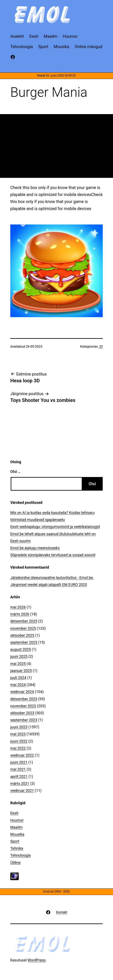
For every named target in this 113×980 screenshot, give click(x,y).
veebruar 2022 (22, 755)
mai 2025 (18, 664)
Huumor (17, 820)
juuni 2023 (19, 727)
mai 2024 (18, 685)
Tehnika (17, 848)
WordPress (37, 960)
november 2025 (23, 628)
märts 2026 (20, 614)
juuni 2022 (19, 741)
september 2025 (24, 642)
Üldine (15, 863)
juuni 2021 (19, 762)
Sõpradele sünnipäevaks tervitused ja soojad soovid (53, 555)
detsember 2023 (24, 699)
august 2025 (21, 649)
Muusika (17, 834)
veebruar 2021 (22, 790)
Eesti (14, 813)
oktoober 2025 (22, 635)
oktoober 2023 (22, 713)
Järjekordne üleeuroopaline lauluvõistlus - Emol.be (52, 578)
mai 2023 (18, 734)
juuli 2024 (18, 678)
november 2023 (23, 706)
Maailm (16, 827)
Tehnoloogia (20, 855)
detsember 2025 (24, 621)
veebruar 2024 (22, 692)
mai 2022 (18, 748)
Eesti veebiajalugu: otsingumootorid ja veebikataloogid (55, 527)
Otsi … (15, 472)
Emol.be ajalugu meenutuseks (35, 548)
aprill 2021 (19, 776)
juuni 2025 (19, 656)
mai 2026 (18, 607)
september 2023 (24, 720)
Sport (15, 841)
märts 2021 (20, 783)
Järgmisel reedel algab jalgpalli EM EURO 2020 (49, 585)
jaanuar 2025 (21, 671)
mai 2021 (18, 769)
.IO (101, 347)
